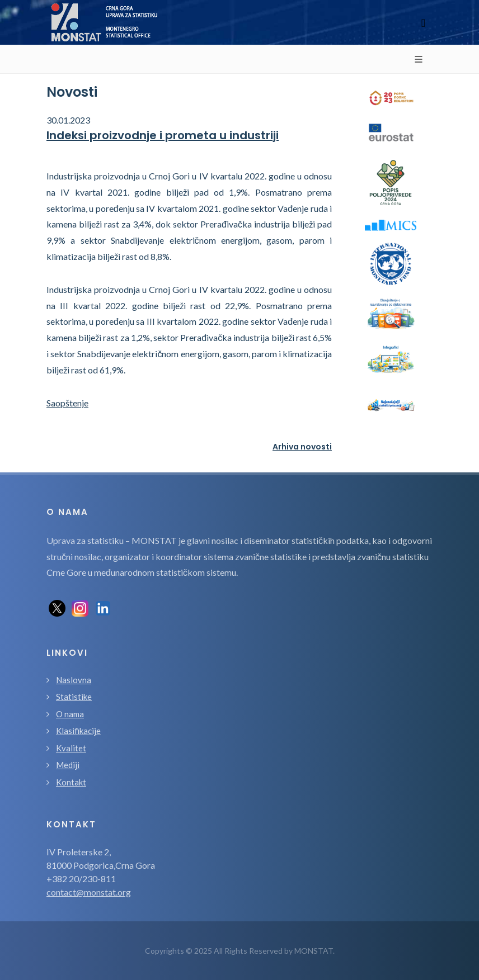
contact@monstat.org (89, 892)
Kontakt (71, 782)
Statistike (74, 697)
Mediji (68, 765)
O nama (70, 714)
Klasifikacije (78, 731)
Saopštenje (67, 403)
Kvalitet (71, 748)
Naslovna (74, 680)
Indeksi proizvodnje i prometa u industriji (163, 135)
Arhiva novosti (302, 447)
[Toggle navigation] (423, 23)
